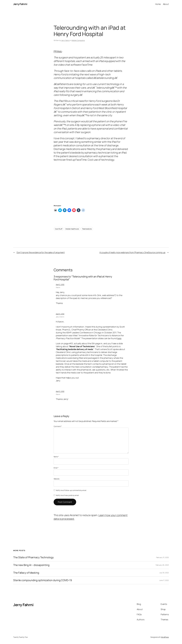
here (119, 338)
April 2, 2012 (60, 284)
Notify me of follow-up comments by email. (71, 490)
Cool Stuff (59, 229)
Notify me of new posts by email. (67, 495)
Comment (58, 426)
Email (56, 468)
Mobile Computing (78, 40)
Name (56, 457)
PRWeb (58, 51)
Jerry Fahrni (20, 4)
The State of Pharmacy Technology (33, 557)
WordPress (165, 637)
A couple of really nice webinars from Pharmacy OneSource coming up (132, 252)
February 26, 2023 (162, 565)
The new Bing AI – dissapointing (31, 565)
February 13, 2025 (162, 557)
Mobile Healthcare (72, 229)
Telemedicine (87, 229)
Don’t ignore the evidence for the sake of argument (41, 252)
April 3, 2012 (60, 314)
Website (57, 479)
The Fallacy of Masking (26, 573)
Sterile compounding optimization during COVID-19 (43, 580)
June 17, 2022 (164, 580)
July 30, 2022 (164, 573)
